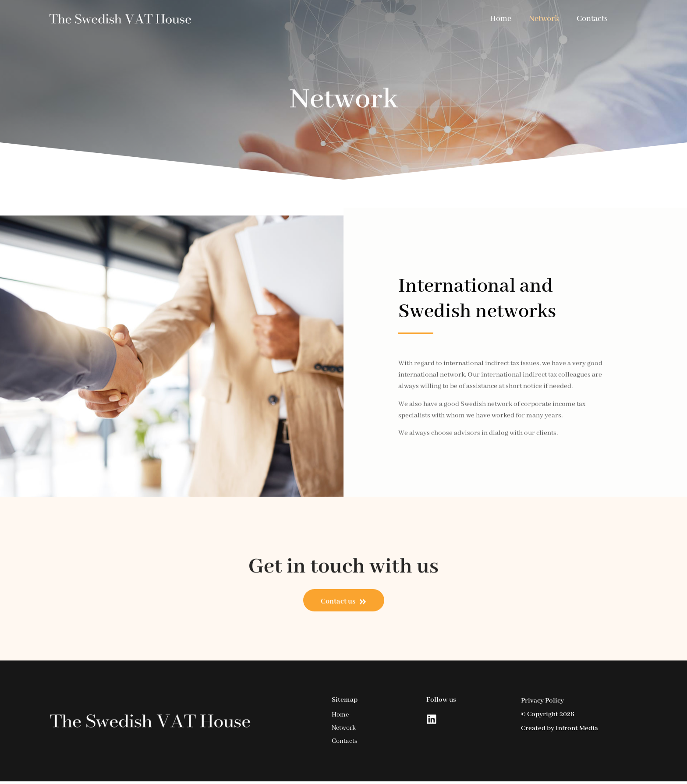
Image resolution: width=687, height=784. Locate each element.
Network (544, 19)
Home (501, 19)
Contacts (592, 19)
